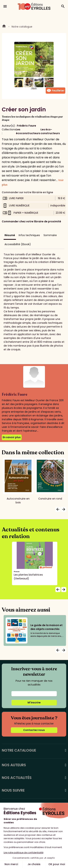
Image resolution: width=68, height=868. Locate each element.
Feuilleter (55, 91)
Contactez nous (34, 730)
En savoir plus (12, 437)
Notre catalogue (22, 27)
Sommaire (50, 235)
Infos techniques (29, 235)
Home (4, 27)
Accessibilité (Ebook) (18, 244)
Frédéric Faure (26, 126)
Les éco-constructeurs (50, 131)
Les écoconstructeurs (28, 131)
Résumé (10, 235)
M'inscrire (34, 703)
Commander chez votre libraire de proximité (31, 221)
